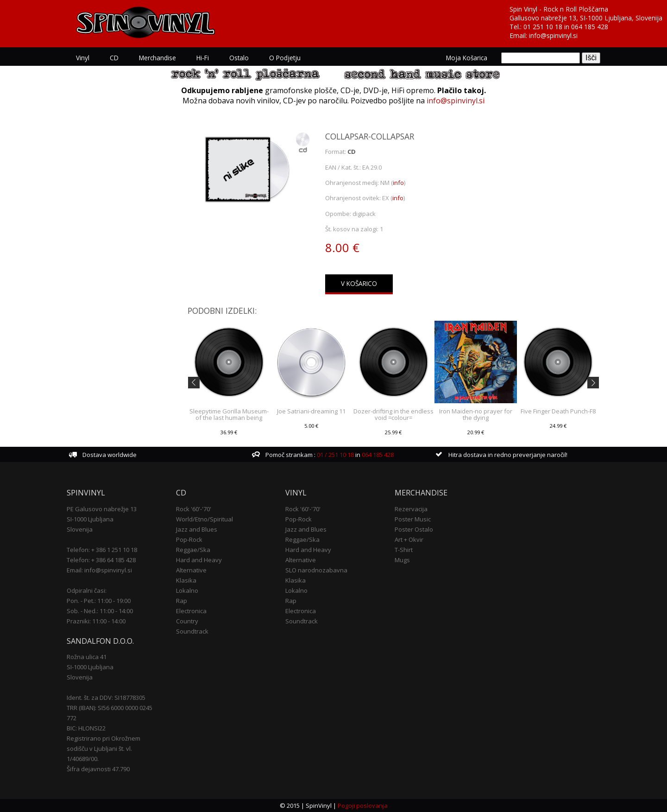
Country (187, 621)
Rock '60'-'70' (194, 509)
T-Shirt (404, 550)
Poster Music (413, 519)
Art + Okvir (409, 539)
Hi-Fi (203, 58)
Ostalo (239, 58)
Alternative (191, 570)
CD (114, 58)
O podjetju (285, 58)
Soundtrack (192, 631)
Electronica (191, 611)
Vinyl (83, 58)
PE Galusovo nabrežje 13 (102, 509)
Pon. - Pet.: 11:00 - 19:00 (99, 601)
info (398, 183)
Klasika (186, 580)
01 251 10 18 (543, 27)
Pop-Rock (189, 539)
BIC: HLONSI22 (86, 728)
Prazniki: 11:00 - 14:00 (96, 621)
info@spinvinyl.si (553, 35)
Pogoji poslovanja (363, 806)
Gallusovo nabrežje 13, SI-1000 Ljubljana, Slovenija (586, 18)
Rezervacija (411, 509)
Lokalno (187, 590)
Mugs (402, 560)
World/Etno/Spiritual (205, 519)
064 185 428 (590, 27)
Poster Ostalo (414, 529)
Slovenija (80, 529)
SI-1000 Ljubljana (90, 519)
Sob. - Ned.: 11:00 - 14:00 (100, 611)
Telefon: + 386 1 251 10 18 (102, 550)
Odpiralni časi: (87, 590)
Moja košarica (467, 58)
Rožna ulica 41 (87, 657)
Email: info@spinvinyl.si (99, 570)
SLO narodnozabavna (316, 570)
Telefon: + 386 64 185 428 (101, 560)
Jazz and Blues (197, 529)
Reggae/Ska (193, 550)
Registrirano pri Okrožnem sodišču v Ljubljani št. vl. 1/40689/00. (104, 749)
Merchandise (157, 58)
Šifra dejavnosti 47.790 (98, 769)
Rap (182, 601)
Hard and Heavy (199, 560)
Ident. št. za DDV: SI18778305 (106, 698)
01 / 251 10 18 (335, 455)
